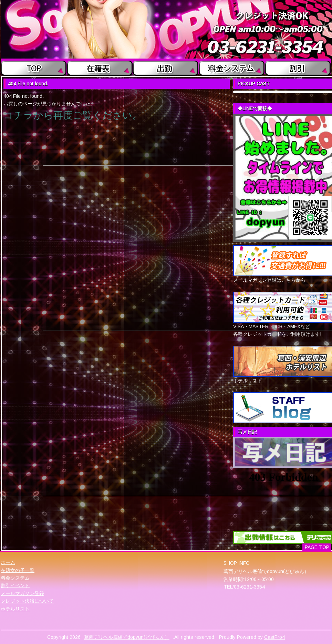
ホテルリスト (15, 609)
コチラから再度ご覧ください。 (73, 115)
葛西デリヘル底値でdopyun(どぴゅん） (127, 637)
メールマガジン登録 (22, 593)
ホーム (8, 562)
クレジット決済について (27, 601)
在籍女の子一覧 (18, 570)
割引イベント (15, 585)
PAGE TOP (317, 547)
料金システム (15, 578)
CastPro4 (274, 637)
